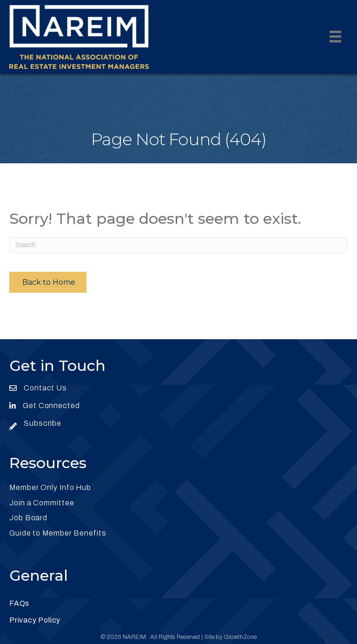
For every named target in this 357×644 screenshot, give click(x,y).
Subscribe (43, 423)
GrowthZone (240, 637)
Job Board (28, 518)
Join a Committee (42, 503)
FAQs (19, 603)
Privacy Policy (35, 620)
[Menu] (335, 37)
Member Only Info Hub (50, 487)
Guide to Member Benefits (58, 533)
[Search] (178, 245)
